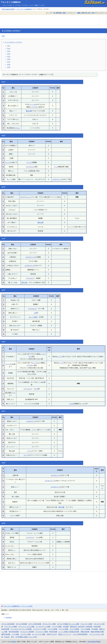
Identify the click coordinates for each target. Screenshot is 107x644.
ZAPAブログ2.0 (52, 634)
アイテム (17, 128)
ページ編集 (77, 13)
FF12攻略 (95, 629)
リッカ (56, 167)
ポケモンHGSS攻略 (8, 624)
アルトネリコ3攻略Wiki (11, 2)
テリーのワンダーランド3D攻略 (21, 629)
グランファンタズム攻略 (26, 627)
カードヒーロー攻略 (39, 634)
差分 (89, 13)
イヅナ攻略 (15, 634)
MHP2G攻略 (53, 632)
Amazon (7, 637)
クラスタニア (30, 167)
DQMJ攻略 (97, 627)
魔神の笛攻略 (6, 634)
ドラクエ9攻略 (85, 629)
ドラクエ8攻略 (74, 629)
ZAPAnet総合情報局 (8, 9)
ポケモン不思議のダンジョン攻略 (68, 624)
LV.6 (9, 59)
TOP (3, 36)
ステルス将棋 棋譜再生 (80, 634)
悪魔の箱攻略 (85, 632)
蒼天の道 (24, 282)
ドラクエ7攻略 (63, 629)
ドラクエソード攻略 (39, 629)
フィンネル (33, 104)
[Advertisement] (53, 20)
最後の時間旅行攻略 (97, 632)
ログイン (103, 13)
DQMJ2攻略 (5, 629)
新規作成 (84, 13)
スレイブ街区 (33, 317)
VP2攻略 (66, 627)
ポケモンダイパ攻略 (49, 624)
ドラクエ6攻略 (52, 629)
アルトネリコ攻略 (86, 624)
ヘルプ (69, 13)
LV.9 (9, 67)
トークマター (34, 107)
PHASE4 (9, 618)
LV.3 (9, 51)
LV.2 (9, 48)
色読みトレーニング (65, 634)
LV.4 (9, 54)
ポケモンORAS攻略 (35, 624)
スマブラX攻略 (57, 627)
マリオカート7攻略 (41, 632)
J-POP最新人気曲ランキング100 (26, 637)
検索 (64, 13)
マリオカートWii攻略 (27, 632)
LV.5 (9, 56)
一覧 (54, 13)
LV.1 (9, 46)
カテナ (22, 197)
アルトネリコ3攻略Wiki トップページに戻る (18, 606)
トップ (49, 13)
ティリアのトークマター (11, 31)
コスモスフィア (57, 179)
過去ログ (95, 13)
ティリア (8, 162)
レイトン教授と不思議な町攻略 (69, 632)
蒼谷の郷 (29, 111)
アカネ (36, 389)
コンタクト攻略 (25, 634)
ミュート (29, 197)
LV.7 (9, 62)
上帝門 (36, 313)
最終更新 (59, 13)
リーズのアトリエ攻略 (43, 627)
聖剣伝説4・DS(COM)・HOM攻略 (81, 627)
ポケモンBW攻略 (21, 624)
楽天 (13, 637)
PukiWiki (13, 642)
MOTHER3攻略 (14, 632)
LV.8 (9, 64)
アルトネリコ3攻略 (11, 627)
